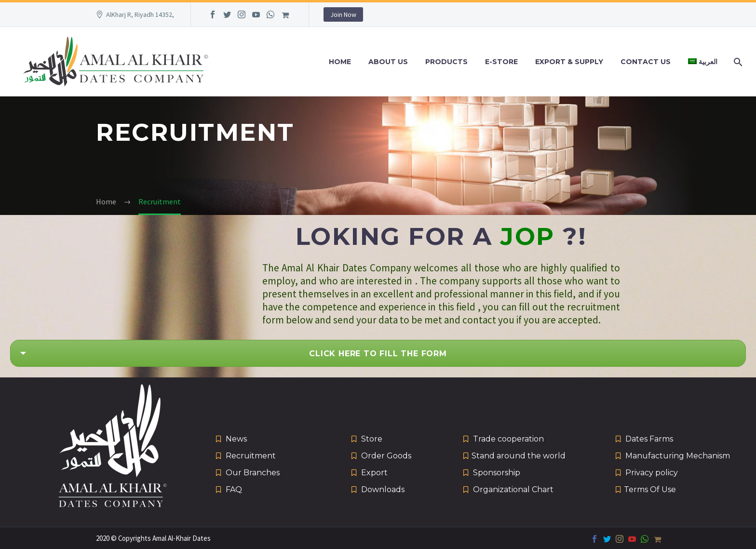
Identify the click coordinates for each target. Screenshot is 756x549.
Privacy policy (652, 473)
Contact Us (646, 62)
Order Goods (386, 456)
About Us (388, 62)
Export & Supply (569, 62)
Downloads (383, 489)
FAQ (234, 489)
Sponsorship (497, 473)
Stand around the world (519, 456)
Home (340, 62)
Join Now (343, 14)
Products (446, 62)
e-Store (501, 62)
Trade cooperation (508, 439)
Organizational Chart (513, 489)
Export (374, 473)
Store (372, 439)
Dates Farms (649, 439)
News (236, 439)
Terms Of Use (650, 489)
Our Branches (253, 473)
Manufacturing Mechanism (678, 456)
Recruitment (251, 456)
